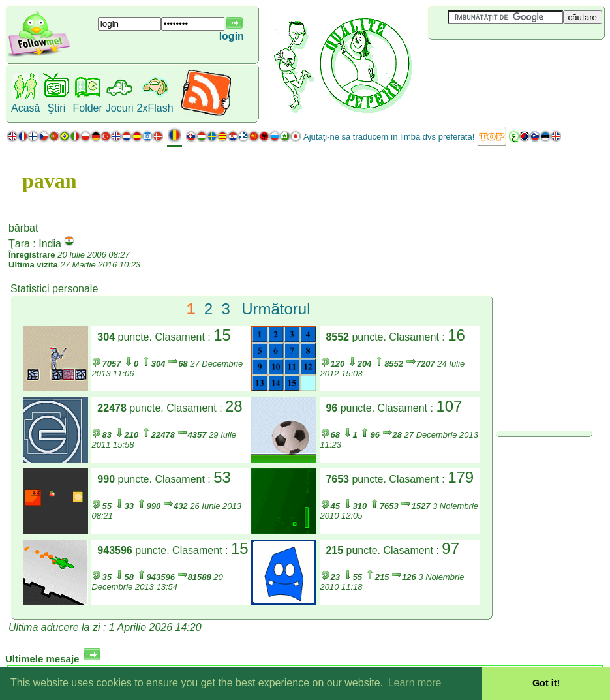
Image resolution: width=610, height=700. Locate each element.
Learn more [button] (415, 683)
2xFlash (155, 108)
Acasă (25, 108)
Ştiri (57, 108)
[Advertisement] (506, 61)
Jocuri (120, 108)
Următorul (276, 309)
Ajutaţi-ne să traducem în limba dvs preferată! (389, 137)
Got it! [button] (546, 683)
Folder (87, 108)
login (232, 36)
